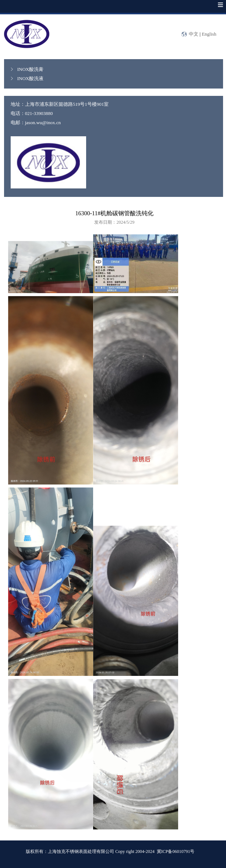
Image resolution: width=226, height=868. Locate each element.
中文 (194, 34)
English (209, 34)
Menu (213, 10)
